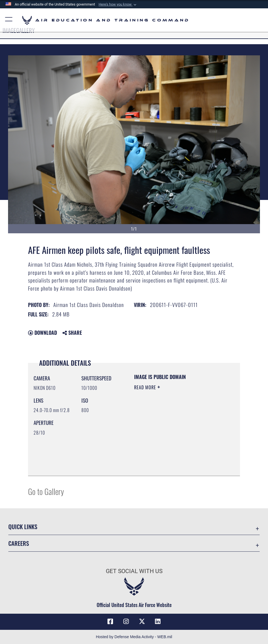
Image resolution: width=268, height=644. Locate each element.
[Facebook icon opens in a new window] (110, 621)
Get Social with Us (134, 571)
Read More (146, 387)
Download (42, 333)
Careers (19, 543)
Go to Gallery (46, 491)
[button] (118, 4)
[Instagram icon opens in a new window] (126, 621)
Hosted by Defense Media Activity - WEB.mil (134, 637)
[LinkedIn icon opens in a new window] (158, 621)
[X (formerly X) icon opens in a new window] (142, 621)
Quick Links (23, 526)
